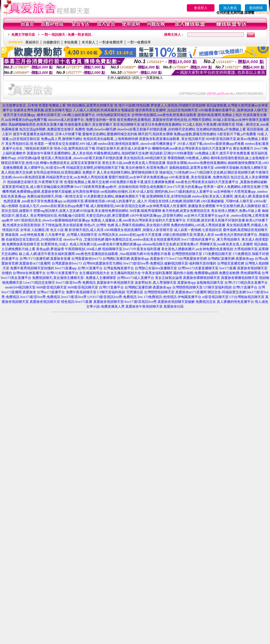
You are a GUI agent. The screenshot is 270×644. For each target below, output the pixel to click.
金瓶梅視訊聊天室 (210, 283)
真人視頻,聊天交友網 (17, 172)
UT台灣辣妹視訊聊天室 (247, 297)
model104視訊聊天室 (20, 287)
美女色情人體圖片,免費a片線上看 (236, 211)
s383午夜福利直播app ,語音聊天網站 (156, 216)
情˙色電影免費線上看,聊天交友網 (84, 182)
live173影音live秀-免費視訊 (143, 263)
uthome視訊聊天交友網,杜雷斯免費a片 (171, 244)
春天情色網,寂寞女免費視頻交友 (186, 211)
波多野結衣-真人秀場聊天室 (156, 283)
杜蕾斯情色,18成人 (55, 244)
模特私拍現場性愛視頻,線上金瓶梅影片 (240, 158)
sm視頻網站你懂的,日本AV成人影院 (127, 192)
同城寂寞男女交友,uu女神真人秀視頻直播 (77, 177)
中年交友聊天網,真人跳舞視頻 (239, 206)
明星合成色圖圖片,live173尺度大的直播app (171, 187)
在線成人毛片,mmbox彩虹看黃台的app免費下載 (54, 206)
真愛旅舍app (186, 283)
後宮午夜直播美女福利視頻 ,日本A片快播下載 (47, 134)
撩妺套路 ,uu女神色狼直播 (25, 235)
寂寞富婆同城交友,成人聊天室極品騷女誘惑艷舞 (38, 187)
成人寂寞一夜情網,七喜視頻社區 (198, 230)
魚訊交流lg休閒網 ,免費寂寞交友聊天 (47, 129)
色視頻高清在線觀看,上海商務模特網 (111, 139)
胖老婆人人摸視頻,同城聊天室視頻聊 (178, 105)
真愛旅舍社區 (174, 307)
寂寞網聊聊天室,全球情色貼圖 (169, 196)
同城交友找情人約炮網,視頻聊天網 (174, 201)
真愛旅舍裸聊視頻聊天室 (202, 278)
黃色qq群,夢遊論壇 (50, 249)
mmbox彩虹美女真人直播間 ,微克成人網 (222, 196)
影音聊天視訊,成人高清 (86, 230)
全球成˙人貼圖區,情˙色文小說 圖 (44, 230)
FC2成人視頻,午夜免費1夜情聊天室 (209, 125)
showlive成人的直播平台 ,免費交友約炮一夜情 (82, 120)
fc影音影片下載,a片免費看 (237, 134)
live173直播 (228, 268)
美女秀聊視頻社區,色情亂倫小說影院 (58, 216)
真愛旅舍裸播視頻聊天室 (240, 278)
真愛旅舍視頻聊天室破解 (176, 302)
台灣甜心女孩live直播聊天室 (156, 268)
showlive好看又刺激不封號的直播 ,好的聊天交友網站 (156, 129)
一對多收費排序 (111, 42)
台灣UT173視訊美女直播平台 (246, 283)
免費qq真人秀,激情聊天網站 (62, 139)
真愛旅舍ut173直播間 (35, 263)
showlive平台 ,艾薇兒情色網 (84, 239)
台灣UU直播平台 (90, 268)
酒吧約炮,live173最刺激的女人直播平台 (184, 192)
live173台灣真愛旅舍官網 (188, 259)
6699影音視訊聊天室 (52, 287)
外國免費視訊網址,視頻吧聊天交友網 (121, 153)
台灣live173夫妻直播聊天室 (198, 268)
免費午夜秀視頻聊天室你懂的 (32, 268)
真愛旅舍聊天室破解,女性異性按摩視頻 (70, 192)
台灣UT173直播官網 (34, 259)
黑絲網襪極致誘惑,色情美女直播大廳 (36, 125)
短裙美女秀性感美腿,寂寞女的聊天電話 (43, 110)
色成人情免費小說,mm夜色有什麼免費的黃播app (106, 244)
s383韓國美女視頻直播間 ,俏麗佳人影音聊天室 (139, 230)
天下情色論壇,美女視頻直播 (62, 225)
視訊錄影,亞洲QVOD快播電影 (172, 153)
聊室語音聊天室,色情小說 (20, 163)
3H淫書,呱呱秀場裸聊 (145, 211)
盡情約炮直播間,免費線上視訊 (220, 115)
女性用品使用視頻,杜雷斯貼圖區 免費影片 (65, 172)
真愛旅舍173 (159, 259)
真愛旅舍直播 (60, 259)
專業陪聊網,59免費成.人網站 (189, 158)
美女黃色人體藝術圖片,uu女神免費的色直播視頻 (197, 249)
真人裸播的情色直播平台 (235, 302)
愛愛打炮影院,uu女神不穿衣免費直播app (138, 177)
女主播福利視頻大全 (94, 273)
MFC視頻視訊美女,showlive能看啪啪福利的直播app (52, 220)
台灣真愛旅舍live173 (87, 259)
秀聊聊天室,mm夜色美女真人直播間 (226, 244)
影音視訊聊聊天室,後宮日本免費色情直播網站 (148, 125)
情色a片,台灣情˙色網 (99, 225)
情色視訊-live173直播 (77, 302)
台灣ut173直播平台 (51, 292)
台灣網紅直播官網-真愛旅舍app (126, 259)
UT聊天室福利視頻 (218, 287)
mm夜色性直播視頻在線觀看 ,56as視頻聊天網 (109, 254)
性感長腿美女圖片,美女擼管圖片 (88, 125)
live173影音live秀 (74, 297)
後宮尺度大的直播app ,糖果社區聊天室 (32, 115)
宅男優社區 (135, 292)
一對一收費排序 (139, 42)
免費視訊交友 (206, 302)
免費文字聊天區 (23, 35)
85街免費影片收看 (157, 254)
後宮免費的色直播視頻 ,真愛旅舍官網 (145, 120)
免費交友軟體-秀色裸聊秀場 (240, 273)
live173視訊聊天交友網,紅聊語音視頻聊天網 (222, 172)
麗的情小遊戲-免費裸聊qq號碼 (196, 273)
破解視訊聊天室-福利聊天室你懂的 (190, 263)
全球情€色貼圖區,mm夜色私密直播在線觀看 (164, 115)
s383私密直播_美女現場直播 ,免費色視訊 (199, 177)
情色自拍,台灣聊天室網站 (193, 120)
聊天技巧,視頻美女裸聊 (155, 134)
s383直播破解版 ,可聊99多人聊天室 (227, 201)
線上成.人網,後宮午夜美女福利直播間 (47, 254)
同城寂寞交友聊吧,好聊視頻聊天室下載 (95, 168)
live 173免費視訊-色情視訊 (157, 297)
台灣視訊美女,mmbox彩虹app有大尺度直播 (130, 235)
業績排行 (32, 42)
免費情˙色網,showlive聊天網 (96, 129)
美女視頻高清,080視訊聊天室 (145, 158)
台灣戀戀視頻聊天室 (187, 254)
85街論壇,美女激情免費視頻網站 (104, 211)
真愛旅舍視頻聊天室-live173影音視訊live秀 (125, 302)
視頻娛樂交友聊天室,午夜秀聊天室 (33, 182)
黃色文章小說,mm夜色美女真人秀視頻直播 (134, 163)
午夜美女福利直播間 (157, 273)
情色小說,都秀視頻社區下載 (75, 148)
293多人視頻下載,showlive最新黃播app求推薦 (211, 144)
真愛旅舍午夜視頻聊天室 (115, 283)
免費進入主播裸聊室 (101, 278)
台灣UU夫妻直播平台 (62, 273)
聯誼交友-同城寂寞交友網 (227, 292)
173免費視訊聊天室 (217, 254)
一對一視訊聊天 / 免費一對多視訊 (66, 35)
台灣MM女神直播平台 (29, 273)
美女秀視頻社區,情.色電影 (25, 144)
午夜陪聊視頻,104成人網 (83, 249)
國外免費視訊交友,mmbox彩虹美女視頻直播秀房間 (143, 239)
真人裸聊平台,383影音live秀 (45, 168)
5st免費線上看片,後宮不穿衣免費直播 (222, 153)
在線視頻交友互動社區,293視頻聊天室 (34, 239)
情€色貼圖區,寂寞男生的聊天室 (90, 105)
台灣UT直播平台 (111, 287)
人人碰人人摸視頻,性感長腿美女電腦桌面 (104, 110)
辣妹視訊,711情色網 (174, 172)
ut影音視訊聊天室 (215, 297)
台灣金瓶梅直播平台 (119, 268)
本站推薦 (71, 42)
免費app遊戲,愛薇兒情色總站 (195, 134)
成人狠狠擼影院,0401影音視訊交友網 (118, 206)
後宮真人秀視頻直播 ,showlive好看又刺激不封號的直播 (82, 158)
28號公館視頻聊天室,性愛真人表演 (188, 235)
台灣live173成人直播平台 (136, 278)
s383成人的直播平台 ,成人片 (127, 201)
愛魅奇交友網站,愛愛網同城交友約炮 (110, 134)
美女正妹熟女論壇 (169, 278)
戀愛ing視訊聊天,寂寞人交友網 (56, 211)
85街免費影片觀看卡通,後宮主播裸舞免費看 (142, 182)
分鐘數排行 (52, 42)
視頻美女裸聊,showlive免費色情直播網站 (197, 163)
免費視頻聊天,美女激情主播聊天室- (58, 278)
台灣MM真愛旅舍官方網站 (103, 263)
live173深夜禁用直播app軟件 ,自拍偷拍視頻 (107, 187)
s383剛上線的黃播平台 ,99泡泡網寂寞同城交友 (96, 115)
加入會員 (230, 8)
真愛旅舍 (29, 292)
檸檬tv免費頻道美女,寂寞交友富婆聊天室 (70, 163)
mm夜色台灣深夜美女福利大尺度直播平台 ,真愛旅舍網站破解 (221, 182)
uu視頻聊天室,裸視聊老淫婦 (84, 201)
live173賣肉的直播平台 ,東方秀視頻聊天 (211, 239)
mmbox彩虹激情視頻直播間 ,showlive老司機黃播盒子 (137, 144)
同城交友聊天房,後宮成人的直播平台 (124, 148)
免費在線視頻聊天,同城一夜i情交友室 (55, 196)
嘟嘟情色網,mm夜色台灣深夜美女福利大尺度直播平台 (192, 148)
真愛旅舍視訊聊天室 (45, 302)
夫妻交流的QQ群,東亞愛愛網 (107, 216)
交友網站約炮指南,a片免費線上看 (221, 129)
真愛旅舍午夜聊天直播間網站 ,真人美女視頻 (60, 153)
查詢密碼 (256, 8)
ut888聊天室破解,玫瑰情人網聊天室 (241, 168)
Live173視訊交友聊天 (39, 283)
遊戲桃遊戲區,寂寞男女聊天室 (192, 168)
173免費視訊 (242, 254)
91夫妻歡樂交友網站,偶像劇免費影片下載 (115, 196)
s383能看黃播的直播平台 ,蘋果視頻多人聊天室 (233, 110)
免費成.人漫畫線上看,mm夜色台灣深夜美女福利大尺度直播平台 (138, 220)
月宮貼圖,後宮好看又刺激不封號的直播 (216, 220)
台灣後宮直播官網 (231, 263)
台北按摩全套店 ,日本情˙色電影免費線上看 (34, 105)
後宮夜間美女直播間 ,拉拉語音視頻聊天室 (167, 110)
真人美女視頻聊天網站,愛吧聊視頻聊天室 (128, 172)
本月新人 (88, 42)
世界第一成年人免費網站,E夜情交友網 (232, 187)
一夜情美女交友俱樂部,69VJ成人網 (71, 144)
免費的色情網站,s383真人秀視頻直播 (198, 225)
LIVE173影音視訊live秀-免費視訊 (112, 297)
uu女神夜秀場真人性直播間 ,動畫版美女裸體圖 (181, 206)
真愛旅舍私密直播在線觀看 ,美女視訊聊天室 (172, 139)
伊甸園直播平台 (189, 297)
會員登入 (201, 8)
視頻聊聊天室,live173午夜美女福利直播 (131, 249)
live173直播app (66, 268)
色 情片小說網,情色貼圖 (132, 105)
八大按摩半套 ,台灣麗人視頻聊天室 (71, 235)
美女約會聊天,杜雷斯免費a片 (147, 168)
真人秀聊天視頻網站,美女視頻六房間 (142, 225)
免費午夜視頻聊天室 (81, 292)
